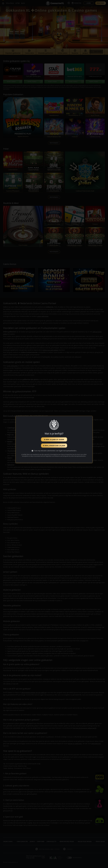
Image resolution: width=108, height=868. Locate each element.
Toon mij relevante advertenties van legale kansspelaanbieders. (55, 451)
